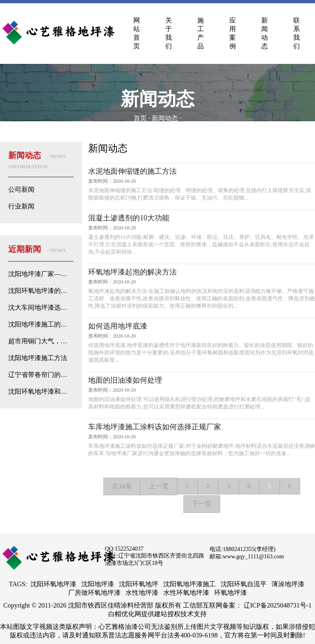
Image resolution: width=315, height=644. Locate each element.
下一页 (202, 504)
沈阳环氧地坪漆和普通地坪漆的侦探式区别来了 (41, 391)
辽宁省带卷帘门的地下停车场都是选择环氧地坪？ (41, 375)
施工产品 (201, 33)
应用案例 (233, 33)
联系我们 (297, 33)
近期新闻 (37, 249)
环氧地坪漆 (231, 593)
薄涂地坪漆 (288, 584)
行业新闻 (21, 206)
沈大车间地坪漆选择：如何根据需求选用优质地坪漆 (41, 307)
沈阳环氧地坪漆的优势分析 (41, 291)
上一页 (159, 486)
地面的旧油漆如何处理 (125, 380)
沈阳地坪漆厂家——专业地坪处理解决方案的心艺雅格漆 (41, 274)
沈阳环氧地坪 (139, 584)
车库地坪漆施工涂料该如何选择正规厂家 (155, 427)
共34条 (122, 486)
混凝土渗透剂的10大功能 (129, 218)
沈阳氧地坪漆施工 (189, 584)
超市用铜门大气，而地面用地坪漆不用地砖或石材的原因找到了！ (41, 341)
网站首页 (137, 33)
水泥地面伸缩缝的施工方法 (132, 171)
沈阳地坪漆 (98, 584)
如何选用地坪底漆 (118, 326)
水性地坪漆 (142, 593)
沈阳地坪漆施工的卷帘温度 (41, 324)
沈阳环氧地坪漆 (53, 584)
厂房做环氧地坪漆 (94, 593)
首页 (140, 118)
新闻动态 (265, 33)
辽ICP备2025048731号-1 (278, 605)
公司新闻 (21, 189)
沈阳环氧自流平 (244, 584)
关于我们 (169, 33)
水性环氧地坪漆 (186, 593)
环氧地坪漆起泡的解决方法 (132, 272)
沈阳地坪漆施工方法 (38, 358)
